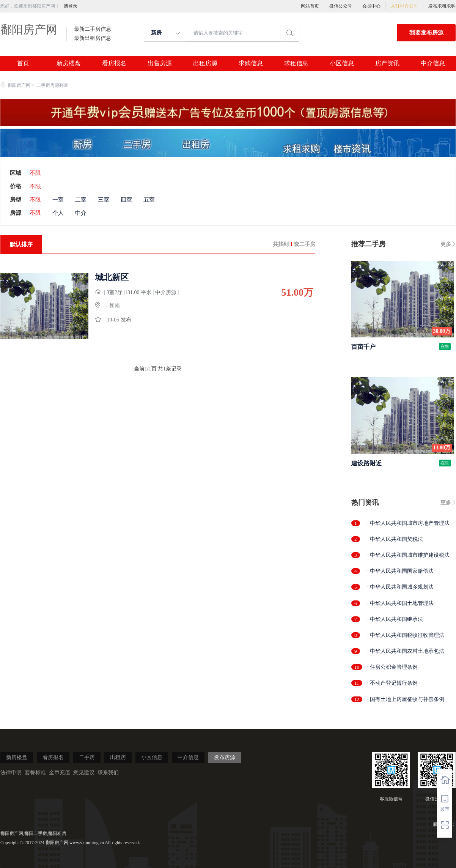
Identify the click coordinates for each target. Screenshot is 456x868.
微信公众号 (341, 6)
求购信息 (251, 63)
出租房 (118, 757)
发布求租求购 (442, 6)
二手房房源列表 (52, 85)
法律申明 (11, 773)
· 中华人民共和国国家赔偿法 (400, 571)
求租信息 (296, 63)
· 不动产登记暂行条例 (392, 683)
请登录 (71, 6)
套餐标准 (35, 773)
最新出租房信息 (93, 38)
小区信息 (342, 63)
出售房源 (160, 63)
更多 (446, 244)
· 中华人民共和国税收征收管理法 (406, 635)
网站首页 (310, 6)
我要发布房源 (426, 33)
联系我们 (108, 773)
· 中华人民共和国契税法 (395, 539)
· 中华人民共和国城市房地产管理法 (408, 523)
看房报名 (114, 63)
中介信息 (433, 63)
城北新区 (112, 277)
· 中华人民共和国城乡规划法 (400, 587)
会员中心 (371, 6)
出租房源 (205, 63)
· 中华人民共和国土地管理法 (400, 603)
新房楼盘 (69, 63)
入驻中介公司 (404, 6)
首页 (23, 63)
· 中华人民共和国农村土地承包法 (406, 651)
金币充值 (60, 773)
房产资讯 (387, 63)
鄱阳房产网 (29, 29)
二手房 (87, 757)
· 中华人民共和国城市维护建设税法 (408, 555)
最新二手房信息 (93, 29)
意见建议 (84, 773)
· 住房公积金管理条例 (392, 667)
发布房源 (225, 757)
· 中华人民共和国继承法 (395, 619)
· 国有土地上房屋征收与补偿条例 (406, 699)
